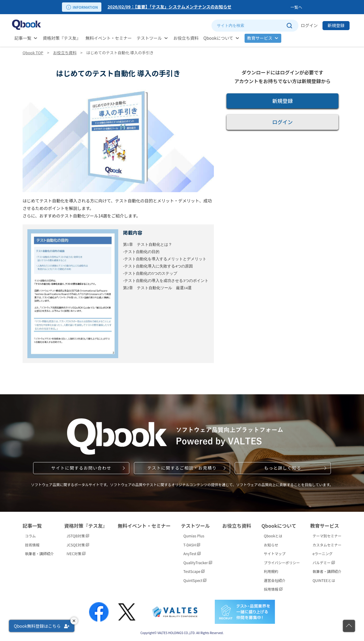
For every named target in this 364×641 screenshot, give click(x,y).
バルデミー (324, 563)
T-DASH (192, 545)
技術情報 (32, 545)
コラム (30, 536)
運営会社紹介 (275, 580)
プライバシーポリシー (282, 563)
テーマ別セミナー (327, 536)
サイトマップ (275, 553)
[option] (198, 7)
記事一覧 (23, 38)
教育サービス (260, 38)
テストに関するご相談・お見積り (182, 468)
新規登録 (336, 25)
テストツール (149, 38)
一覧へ (296, 7)
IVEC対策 (76, 553)
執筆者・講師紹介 (39, 553)
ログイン (309, 25)
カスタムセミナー (327, 545)
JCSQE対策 (78, 545)
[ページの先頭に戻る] (349, 626)
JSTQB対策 (78, 536)
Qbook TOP (33, 53)
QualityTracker (198, 563)
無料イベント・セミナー (109, 38)
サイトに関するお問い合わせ (81, 468)
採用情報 (273, 589)
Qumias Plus (194, 536)
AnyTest (192, 553)
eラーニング (323, 553)
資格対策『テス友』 (62, 38)
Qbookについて (218, 38)
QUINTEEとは (324, 580)
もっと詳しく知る (283, 468)
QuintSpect (195, 580)
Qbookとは (273, 536)
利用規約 (271, 571)
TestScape (194, 571)
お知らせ (271, 545)
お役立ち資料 (186, 38)
